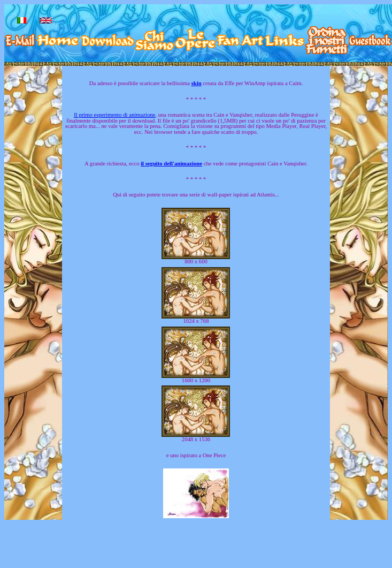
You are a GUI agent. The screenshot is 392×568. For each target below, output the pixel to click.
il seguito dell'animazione (171, 164)
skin (197, 83)
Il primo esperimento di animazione (114, 115)
